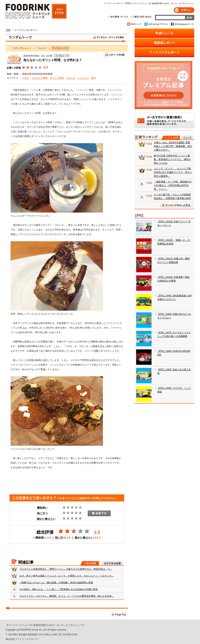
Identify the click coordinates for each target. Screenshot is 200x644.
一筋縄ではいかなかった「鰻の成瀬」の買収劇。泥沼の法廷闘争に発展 (56, 583)
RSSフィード (135, 24)
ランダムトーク (67, 38)
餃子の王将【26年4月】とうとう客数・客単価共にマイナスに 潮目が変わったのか (172, 159)
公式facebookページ (182, 24)
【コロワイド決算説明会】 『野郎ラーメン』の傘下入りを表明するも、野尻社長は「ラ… (66, 569)
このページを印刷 (115, 55)
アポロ (26, 78)
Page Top (119, 614)
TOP (8, 30)
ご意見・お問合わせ (141, 17)
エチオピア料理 (39, 78)
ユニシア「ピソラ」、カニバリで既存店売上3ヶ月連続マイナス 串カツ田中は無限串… (173, 172)
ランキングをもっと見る (176, 205)
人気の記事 (90, 563)
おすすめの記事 (112, 563)
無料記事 (187, 138)
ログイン (184, 10)
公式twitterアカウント (157, 24)
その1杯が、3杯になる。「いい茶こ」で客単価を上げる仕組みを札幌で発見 (59, 589)
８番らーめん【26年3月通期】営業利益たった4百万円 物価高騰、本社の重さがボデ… (173, 146)
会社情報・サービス (119, 17)
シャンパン (83, 78)
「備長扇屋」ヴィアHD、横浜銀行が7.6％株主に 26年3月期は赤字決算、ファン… (173, 185)
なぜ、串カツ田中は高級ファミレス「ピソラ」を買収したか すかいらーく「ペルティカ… (67, 576)
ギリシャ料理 (57, 78)
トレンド (42, 48)
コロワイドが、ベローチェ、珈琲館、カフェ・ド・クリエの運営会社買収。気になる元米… (67, 596)
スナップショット (22, 48)
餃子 (94, 78)
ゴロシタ (71, 78)
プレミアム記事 (171, 138)
